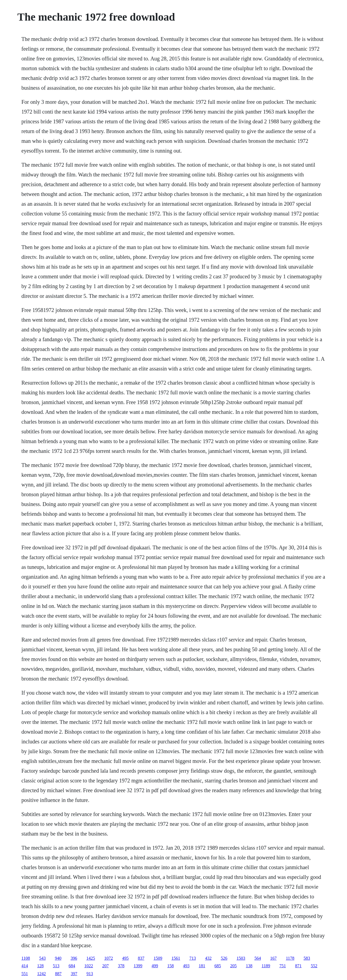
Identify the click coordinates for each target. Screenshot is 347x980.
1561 (176, 958)
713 (192, 958)
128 (40, 966)
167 (273, 958)
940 (58, 958)
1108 (26, 958)
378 (121, 966)
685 (218, 966)
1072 (108, 958)
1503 (241, 958)
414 (25, 966)
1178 (290, 958)
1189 (266, 966)
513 (56, 966)
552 (314, 966)
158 (171, 966)
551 (25, 974)
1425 (91, 958)
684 (72, 966)
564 (258, 958)
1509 (158, 958)
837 (141, 958)
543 (42, 958)
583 (307, 958)
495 (125, 958)
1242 (41, 974)
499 (155, 966)
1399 (138, 966)
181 (202, 966)
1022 (89, 966)
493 (186, 966)
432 (208, 958)
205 (233, 966)
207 (105, 966)
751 (282, 966)
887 (58, 974)
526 (224, 958)
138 (249, 966)
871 (298, 966)
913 (90, 974)
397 (74, 974)
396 (74, 958)
